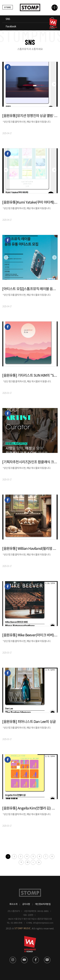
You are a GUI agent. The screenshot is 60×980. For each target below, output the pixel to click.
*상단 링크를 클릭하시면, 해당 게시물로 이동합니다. (27, 122)
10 (27, 862)
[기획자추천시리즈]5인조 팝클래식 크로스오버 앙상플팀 (30, 462)
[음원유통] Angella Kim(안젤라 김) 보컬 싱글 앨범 (30, 808)
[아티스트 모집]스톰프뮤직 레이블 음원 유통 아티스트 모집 (30, 289)
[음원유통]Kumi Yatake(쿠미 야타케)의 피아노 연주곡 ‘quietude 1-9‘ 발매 (30, 202)
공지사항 (26, 904)
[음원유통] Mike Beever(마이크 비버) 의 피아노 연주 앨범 (30, 635)
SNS (8, 19)
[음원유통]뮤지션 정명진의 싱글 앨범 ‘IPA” (30, 116)
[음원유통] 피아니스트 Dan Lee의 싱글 (29, 722)
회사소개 (13, 904)
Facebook (11, 27)
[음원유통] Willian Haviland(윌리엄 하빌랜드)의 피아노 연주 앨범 (30, 549)
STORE (8, 7)
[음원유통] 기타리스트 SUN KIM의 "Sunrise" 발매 (30, 376)
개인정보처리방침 (43, 904)
